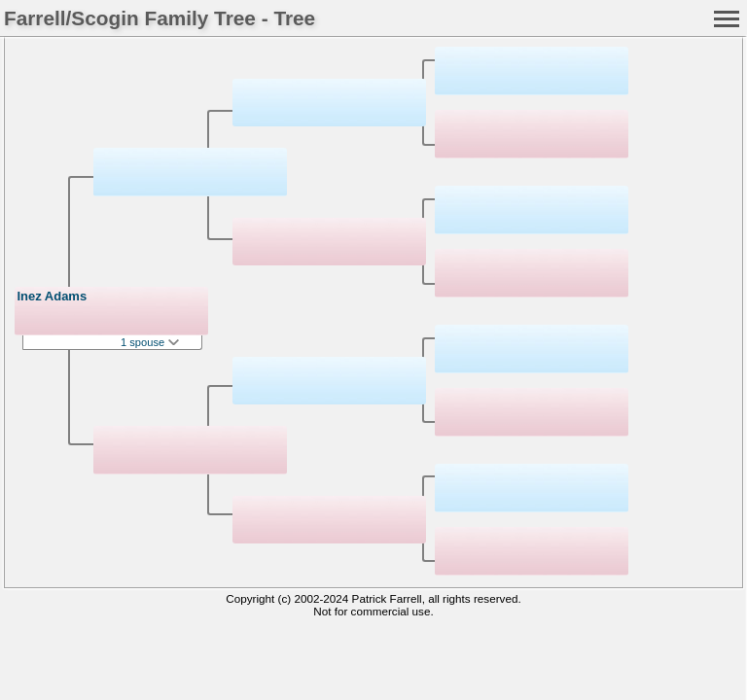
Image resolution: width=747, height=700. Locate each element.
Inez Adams (52, 296)
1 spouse (150, 342)
